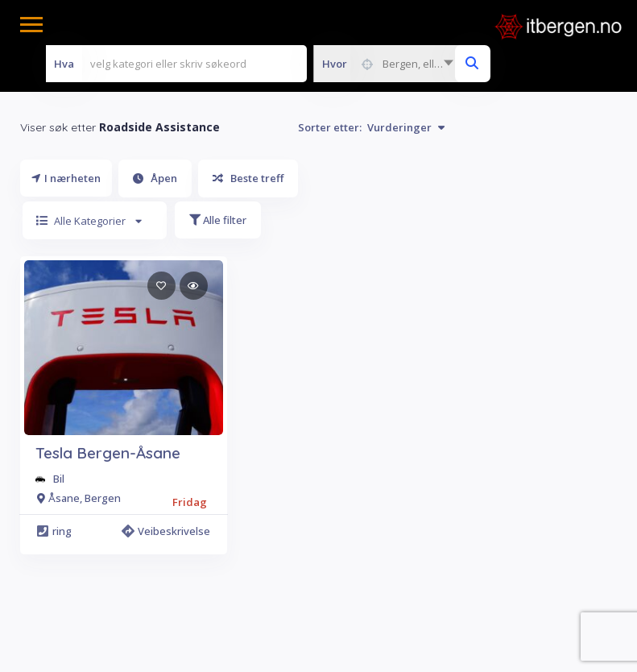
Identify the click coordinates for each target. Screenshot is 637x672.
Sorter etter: (371, 127)
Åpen (155, 178)
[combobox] (387, 64)
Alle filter (218, 220)
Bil (59, 479)
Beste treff (248, 178)
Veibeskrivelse (166, 531)
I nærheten (66, 178)
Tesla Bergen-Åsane (108, 453)
